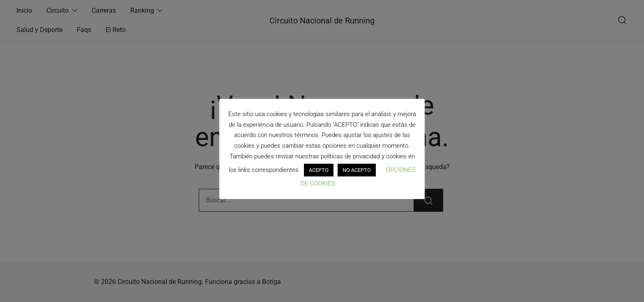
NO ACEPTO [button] (357, 170)
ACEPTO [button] (319, 170)
